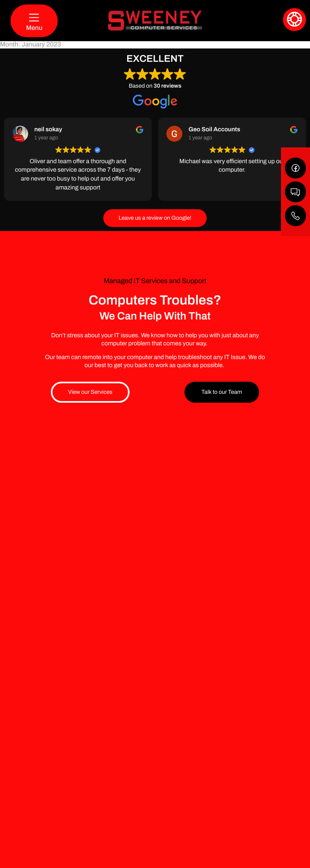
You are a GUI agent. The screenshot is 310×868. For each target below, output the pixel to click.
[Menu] (34, 21)
